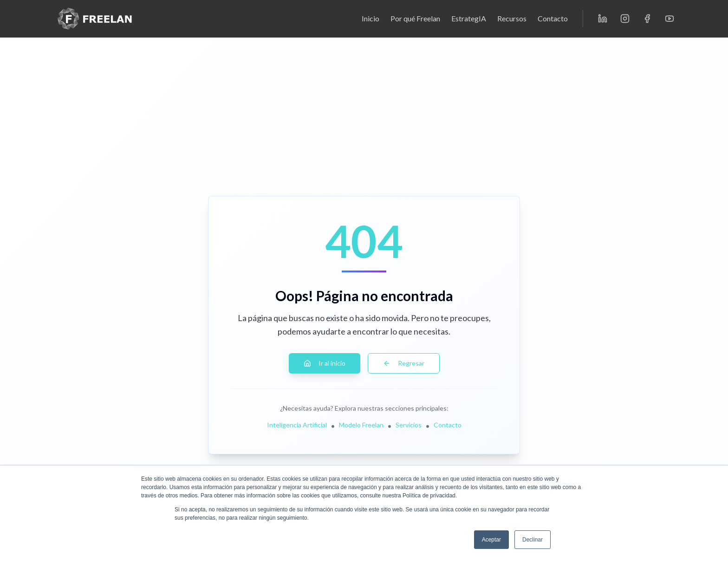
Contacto (553, 18)
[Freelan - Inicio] (95, 19)
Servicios (409, 425)
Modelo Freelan (361, 425)
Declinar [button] (533, 540)
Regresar (404, 363)
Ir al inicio (325, 363)
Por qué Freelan (415, 18)
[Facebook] (647, 19)
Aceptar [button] (491, 540)
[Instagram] (625, 19)
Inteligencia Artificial (297, 425)
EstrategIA (469, 18)
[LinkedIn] (603, 19)
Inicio (370, 18)
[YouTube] (669, 19)
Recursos (512, 18)
